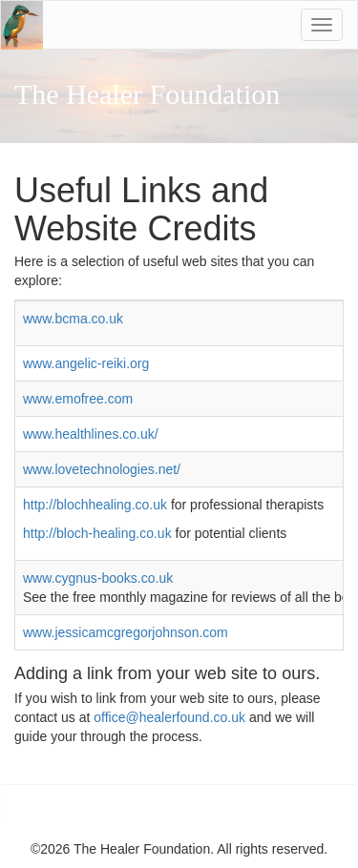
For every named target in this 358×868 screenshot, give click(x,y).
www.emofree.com (78, 399)
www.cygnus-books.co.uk (98, 578)
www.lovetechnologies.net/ (102, 469)
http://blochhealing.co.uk (95, 505)
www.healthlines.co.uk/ (91, 434)
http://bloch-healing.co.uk (99, 533)
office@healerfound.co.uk (171, 717)
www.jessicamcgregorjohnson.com (126, 632)
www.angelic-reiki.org (86, 363)
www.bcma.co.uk (73, 319)
